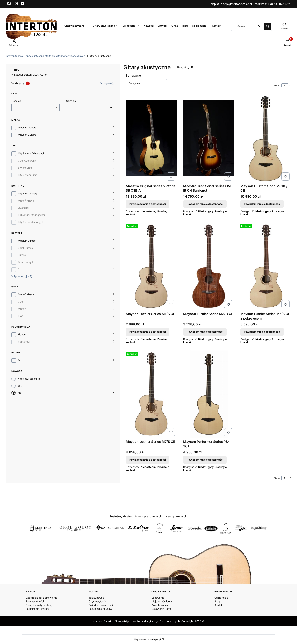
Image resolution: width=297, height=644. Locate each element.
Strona (277, 85)
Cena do (71, 101)
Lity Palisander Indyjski (31, 222)
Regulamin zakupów (100, 609)
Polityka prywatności (101, 605)
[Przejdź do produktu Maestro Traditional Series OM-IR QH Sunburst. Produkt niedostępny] (209, 138)
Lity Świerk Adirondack (31, 153)
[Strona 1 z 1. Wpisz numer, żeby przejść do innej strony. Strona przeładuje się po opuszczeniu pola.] (285, 85)
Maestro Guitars (27, 128)
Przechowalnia (160, 605)
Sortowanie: (134, 75)
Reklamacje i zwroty (37, 609)
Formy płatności (35, 601)
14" (20, 360)
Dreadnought (26, 262)
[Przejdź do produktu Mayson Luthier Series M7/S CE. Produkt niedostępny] (151, 394)
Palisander (24, 342)
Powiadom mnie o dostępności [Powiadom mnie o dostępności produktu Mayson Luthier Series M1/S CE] (148, 332)
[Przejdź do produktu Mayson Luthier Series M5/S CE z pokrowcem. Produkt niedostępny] (266, 266)
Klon (21, 316)
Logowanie (158, 598)
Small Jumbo (25, 248)
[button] (267, 26)
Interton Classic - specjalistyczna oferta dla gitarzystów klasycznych (45, 56)
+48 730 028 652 (279, 4)
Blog (217, 601)
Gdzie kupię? (222, 598)
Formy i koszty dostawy (39, 605)
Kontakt (219, 605)
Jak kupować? (97, 598)
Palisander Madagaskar (32, 215)
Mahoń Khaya (26, 201)
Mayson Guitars (27, 135)
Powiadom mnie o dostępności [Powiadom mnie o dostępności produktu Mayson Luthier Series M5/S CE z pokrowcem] (262, 332)
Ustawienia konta (162, 609)
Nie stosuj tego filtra (29, 379)
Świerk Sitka (25, 168)
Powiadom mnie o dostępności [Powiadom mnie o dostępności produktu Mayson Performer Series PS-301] (205, 460)
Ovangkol (24, 208)
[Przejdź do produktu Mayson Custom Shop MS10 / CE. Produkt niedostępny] (266, 138)
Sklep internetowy (147, 639)
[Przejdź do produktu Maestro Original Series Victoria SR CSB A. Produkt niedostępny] (151, 138)
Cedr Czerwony (27, 161)
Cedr (21, 302)
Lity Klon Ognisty (28, 193)
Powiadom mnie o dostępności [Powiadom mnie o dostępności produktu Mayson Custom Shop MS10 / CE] (262, 204)
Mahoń (22, 309)
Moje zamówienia (162, 601)
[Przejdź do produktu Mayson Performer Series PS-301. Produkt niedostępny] (209, 394)
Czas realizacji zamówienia (41, 598)
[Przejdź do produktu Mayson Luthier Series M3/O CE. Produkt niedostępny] (209, 266)
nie (20, 393)
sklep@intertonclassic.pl (237, 4)
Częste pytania (97, 601)
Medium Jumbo (27, 241)
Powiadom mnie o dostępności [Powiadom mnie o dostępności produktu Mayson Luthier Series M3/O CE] (205, 332)
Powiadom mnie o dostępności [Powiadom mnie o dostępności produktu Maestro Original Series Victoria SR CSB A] (148, 204)
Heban (22, 334)
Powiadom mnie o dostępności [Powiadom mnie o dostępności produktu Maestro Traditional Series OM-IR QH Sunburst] (205, 204)
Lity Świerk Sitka (28, 175)
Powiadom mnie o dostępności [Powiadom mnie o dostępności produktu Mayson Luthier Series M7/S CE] (148, 460)
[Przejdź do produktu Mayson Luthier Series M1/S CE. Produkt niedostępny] (151, 266)
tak (20, 386)
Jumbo (22, 255)
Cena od (16, 101)
